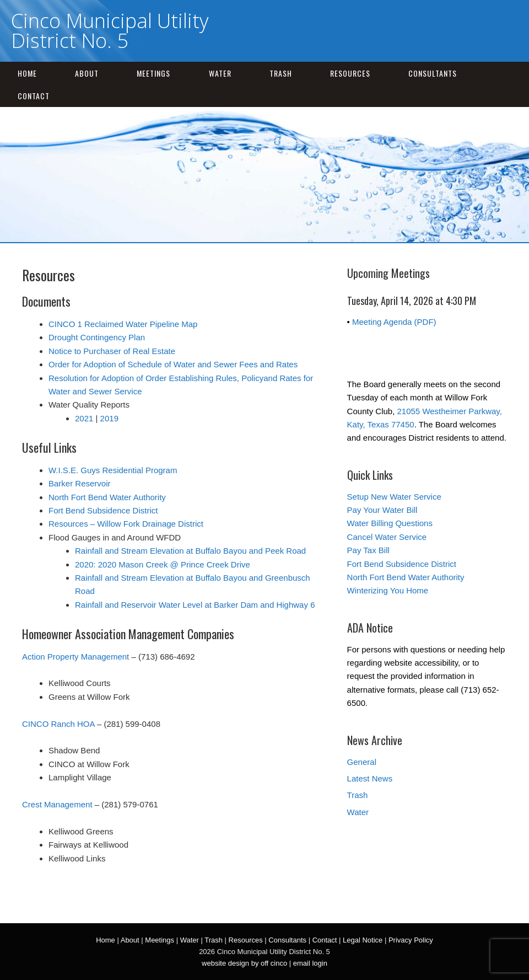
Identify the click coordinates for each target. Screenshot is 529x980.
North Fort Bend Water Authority (107, 497)
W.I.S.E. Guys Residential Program (113, 470)
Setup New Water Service (394, 497)
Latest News (370, 778)
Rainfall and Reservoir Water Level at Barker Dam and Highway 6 (195, 605)
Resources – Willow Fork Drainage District (126, 524)
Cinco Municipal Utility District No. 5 (110, 31)
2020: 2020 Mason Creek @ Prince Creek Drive (163, 564)
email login (310, 963)
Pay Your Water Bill (382, 510)
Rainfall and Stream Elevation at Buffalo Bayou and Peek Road (190, 551)
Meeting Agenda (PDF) (394, 322)
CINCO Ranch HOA (58, 724)
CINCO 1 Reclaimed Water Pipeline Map (123, 324)
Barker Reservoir (80, 483)
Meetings (153, 73)
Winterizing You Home (388, 590)
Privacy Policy (411, 940)
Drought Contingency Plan (97, 337)
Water (220, 73)
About (87, 73)
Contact (34, 96)
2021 (84, 418)
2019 (109, 418)
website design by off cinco (244, 963)
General (362, 762)
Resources (350, 73)
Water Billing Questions (390, 523)
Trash (281, 73)
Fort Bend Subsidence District (103, 510)
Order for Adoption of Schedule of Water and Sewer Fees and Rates (173, 364)
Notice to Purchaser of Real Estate (112, 351)
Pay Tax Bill (368, 550)
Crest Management (57, 804)
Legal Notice (363, 940)
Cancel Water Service (387, 537)
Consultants (433, 73)
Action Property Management (75, 657)
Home (27, 73)
